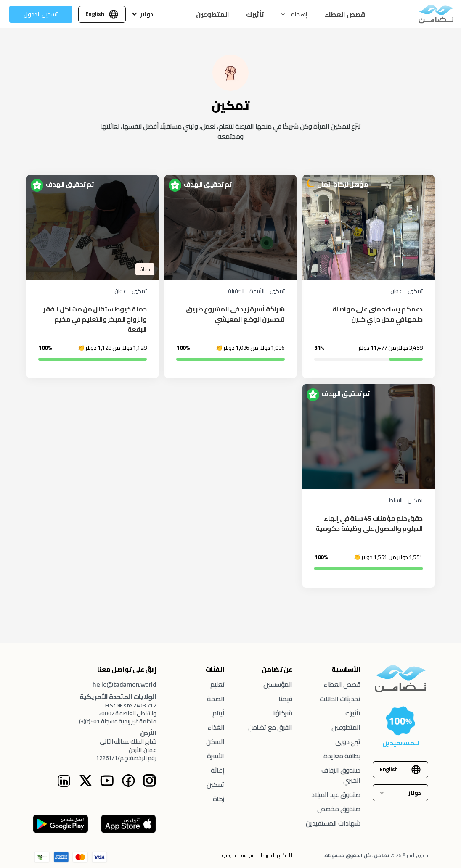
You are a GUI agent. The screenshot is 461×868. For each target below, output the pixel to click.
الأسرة (216, 756)
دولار (147, 14)
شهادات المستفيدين (333, 823)
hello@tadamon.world (124, 684)
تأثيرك (255, 14)
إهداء (298, 14)
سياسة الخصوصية (238, 855)
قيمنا (285, 699)
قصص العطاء (345, 14)
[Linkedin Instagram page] (64, 785)
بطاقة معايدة (342, 756)
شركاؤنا (282, 713)
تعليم (217, 684)
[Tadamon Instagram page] (149, 785)
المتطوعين (213, 14)
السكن (215, 741)
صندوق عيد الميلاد (336, 794)
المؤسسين (278, 684)
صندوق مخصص (339, 809)
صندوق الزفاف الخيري (341, 775)
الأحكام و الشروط (276, 855)
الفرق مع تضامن (270, 727)
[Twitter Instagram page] (85, 785)
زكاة (219, 799)
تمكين (215, 784)
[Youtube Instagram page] (107, 785)
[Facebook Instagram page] (128, 785)
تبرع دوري (348, 741)
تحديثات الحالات (340, 699)
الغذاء (216, 727)
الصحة (216, 699)
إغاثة (217, 770)
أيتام (218, 713)
